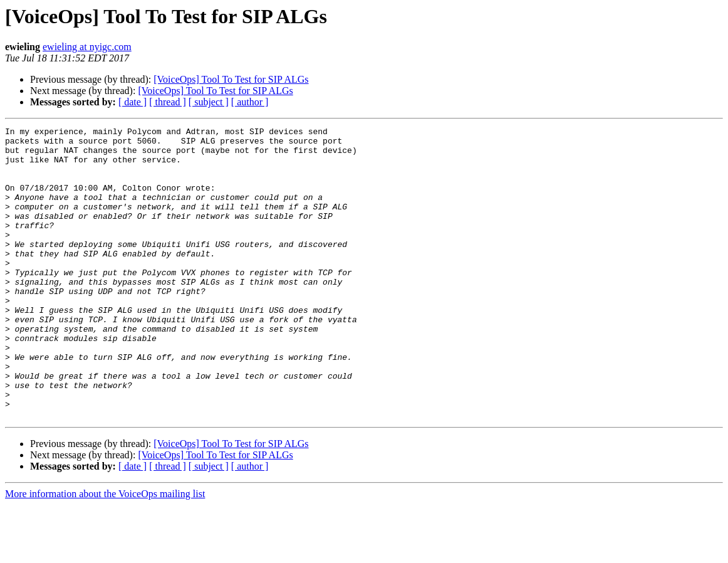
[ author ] (250, 102)
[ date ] (133, 102)
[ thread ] (168, 102)
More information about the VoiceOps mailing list (105, 552)
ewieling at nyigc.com (87, 47)
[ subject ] (209, 102)
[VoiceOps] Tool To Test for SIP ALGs (231, 79)
